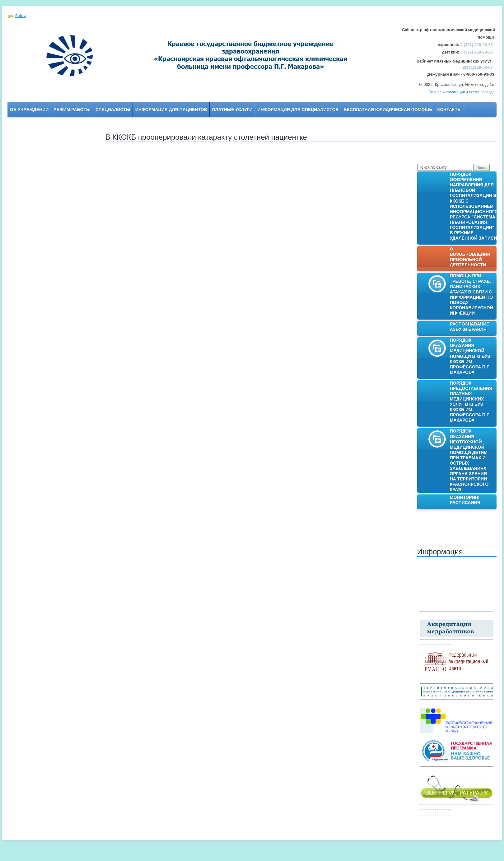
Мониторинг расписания (465, 500)
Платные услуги (232, 110)
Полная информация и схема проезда (461, 92)
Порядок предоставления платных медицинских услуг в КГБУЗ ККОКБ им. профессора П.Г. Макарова (471, 402)
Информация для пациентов (171, 110)
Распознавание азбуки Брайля (470, 327)
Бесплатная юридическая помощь (388, 110)
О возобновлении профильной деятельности (470, 257)
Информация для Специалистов (298, 110)
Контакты (450, 110)
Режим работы (72, 110)
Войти (21, 16)
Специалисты (113, 110)
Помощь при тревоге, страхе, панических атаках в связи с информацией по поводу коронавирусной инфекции (471, 294)
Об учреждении (29, 110)
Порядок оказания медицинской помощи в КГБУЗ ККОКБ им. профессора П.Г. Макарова (470, 356)
